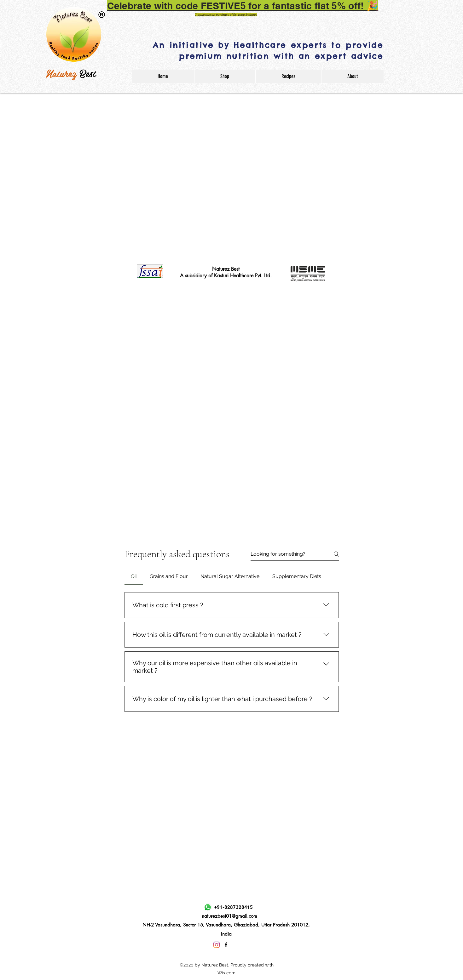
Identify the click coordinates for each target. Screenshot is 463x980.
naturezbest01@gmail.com (229, 916)
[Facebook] (226, 945)
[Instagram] (217, 945)
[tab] (134, 576)
